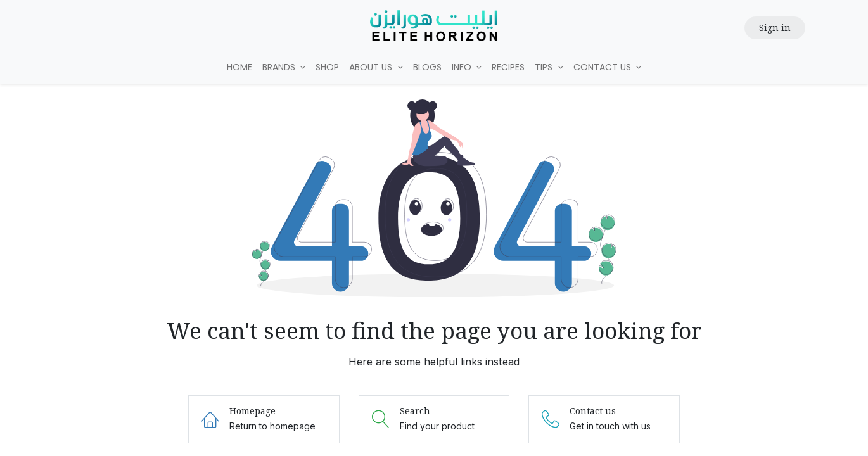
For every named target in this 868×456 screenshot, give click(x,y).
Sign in (775, 28)
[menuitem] (239, 67)
